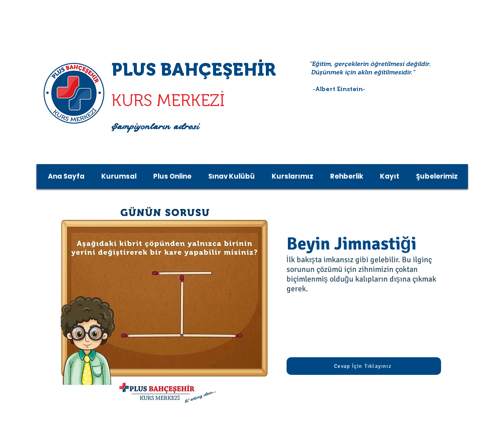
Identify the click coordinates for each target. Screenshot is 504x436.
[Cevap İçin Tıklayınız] (364, 366)
